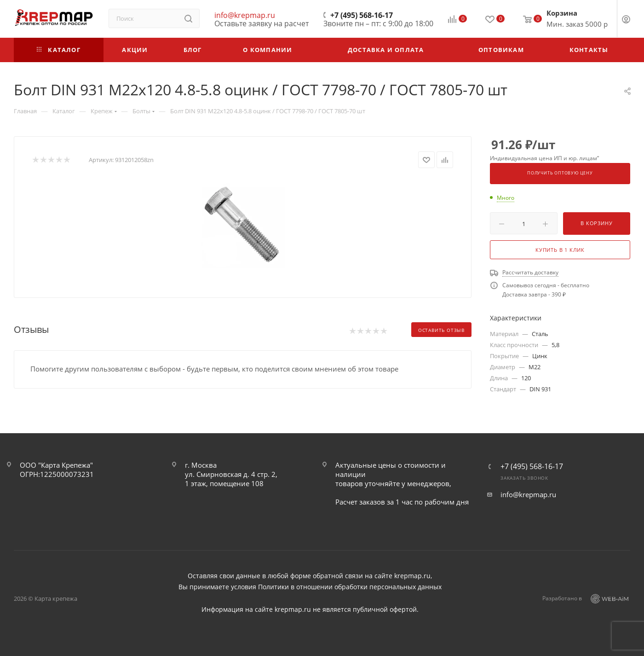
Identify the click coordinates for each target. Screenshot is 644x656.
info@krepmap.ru (245, 15)
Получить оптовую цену (560, 173)
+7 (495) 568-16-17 (362, 15)
